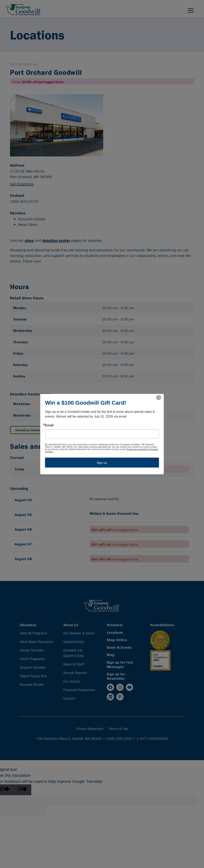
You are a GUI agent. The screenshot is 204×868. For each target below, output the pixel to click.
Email (49, 425)
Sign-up (102, 463)
